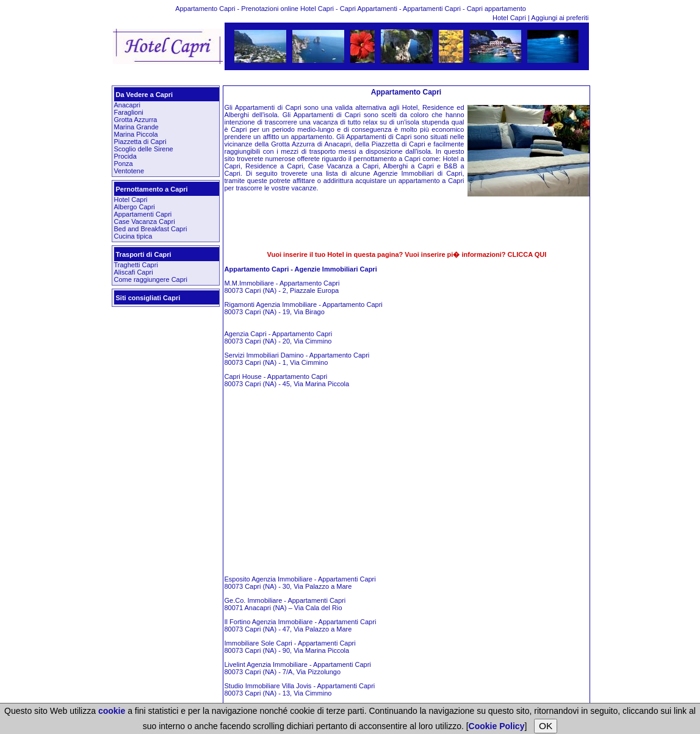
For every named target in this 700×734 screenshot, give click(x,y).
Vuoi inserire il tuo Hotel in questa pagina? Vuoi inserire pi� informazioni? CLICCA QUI (407, 254)
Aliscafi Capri (134, 272)
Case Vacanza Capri (145, 221)
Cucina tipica (133, 236)
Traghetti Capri (136, 265)
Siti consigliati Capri (148, 298)
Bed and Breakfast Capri (151, 229)
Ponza (124, 164)
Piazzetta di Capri (140, 142)
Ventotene (129, 171)
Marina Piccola (136, 134)
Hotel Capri (510, 18)
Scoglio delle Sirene (144, 149)
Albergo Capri (135, 207)
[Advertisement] (351, 78)
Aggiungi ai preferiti (560, 18)
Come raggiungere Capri (151, 279)
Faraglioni (129, 112)
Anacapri (127, 105)
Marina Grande (136, 127)
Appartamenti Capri (143, 214)
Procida (125, 156)
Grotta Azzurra (136, 120)
